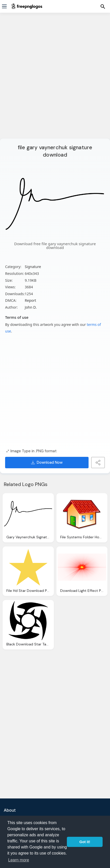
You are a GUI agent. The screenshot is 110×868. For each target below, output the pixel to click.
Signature (33, 267)
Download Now (47, 462)
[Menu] (4, 6)
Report (30, 300)
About (10, 810)
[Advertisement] (55, 79)
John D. (31, 307)
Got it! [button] (85, 842)
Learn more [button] (19, 860)
